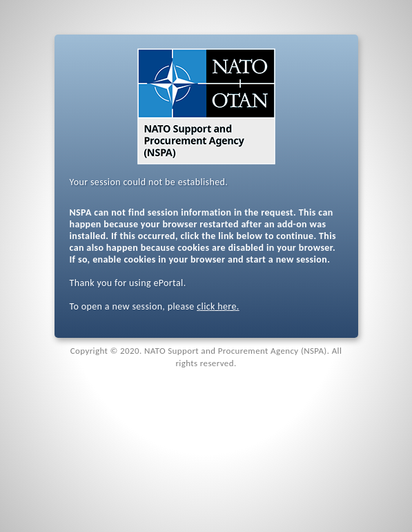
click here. (218, 306)
